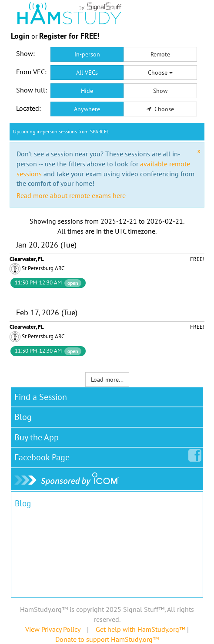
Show (160, 91)
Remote (160, 54)
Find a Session (41, 397)
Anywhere (87, 109)
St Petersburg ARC (43, 268)
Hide (87, 91)
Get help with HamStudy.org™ (140, 629)
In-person (87, 54)
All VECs (87, 73)
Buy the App (37, 437)
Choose (160, 73)
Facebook (44, 456)
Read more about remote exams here (71, 195)
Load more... (107, 380)
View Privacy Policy (53, 629)
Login (20, 36)
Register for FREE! (69, 36)
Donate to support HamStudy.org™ (107, 639)
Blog (23, 417)
